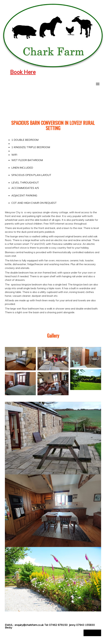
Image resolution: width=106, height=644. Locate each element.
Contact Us (92, 633)
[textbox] (53, 72)
